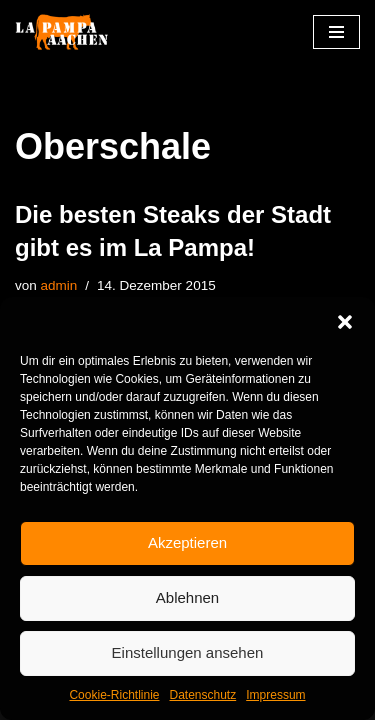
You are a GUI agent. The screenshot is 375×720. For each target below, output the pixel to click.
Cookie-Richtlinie (114, 695)
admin (59, 285)
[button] (345, 322)
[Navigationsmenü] (336, 32)
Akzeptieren (187, 542)
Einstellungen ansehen (188, 652)
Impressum (275, 695)
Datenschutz (203, 695)
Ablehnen (187, 597)
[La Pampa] (75, 32)
